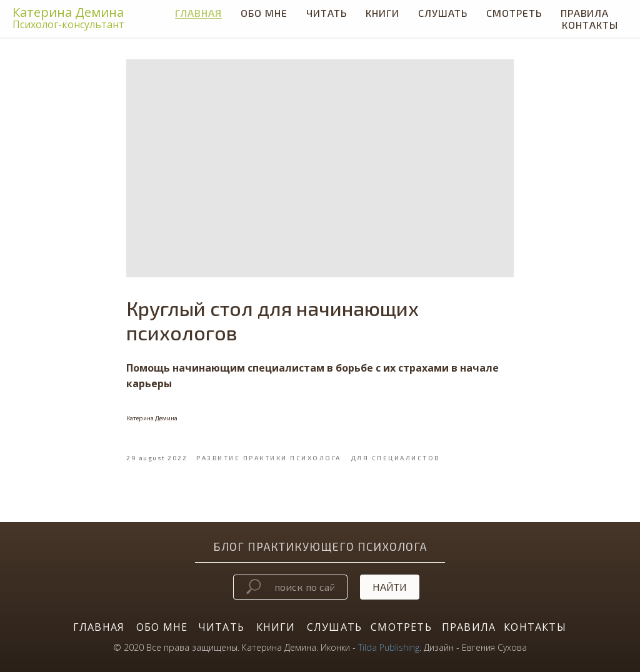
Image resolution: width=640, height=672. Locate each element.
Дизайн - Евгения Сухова (475, 647)
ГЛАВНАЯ (99, 627)
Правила (585, 13)
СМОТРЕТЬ (514, 13)
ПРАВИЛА (469, 627)
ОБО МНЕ (162, 627)
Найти (390, 587)
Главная (198, 13)
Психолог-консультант (68, 24)
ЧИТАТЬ (327, 13)
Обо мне (264, 13)
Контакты (590, 25)
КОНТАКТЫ (535, 627)
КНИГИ (382, 13)
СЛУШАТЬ (443, 13)
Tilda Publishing (389, 647)
